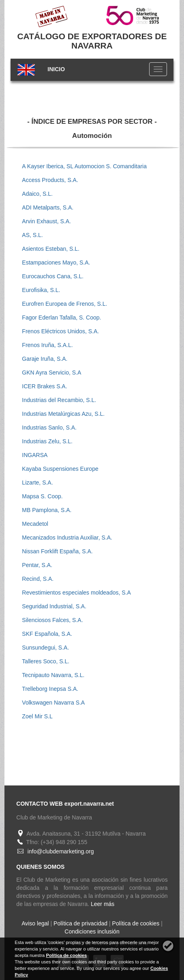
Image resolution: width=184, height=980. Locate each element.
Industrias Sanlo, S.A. (49, 428)
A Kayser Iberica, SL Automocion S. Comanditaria (84, 166)
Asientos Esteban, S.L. (51, 249)
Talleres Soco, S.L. (46, 661)
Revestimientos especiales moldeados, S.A (76, 593)
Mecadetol (35, 524)
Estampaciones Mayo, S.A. (56, 262)
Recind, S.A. (38, 579)
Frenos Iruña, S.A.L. (47, 345)
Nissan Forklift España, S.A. (57, 551)
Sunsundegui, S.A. (45, 648)
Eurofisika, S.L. (41, 290)
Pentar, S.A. (37, 565)
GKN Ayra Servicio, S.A (51, 373)
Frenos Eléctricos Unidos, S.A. (60, 331)
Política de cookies (136, 923)
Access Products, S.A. (50, 180)
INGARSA (35, 455)
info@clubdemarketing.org (61, 851)
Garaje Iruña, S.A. (45, 359)
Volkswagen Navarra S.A (53, 703)
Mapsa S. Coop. (42, 496)
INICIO (56, 69)
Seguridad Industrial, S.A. (54, 606)
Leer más (103, 904)
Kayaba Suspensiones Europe (60, 469)
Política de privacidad (80, 923)
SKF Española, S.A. (47, 634)
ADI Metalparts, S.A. (48, 207)
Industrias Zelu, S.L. (47, 441)
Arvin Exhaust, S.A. (46, 221)
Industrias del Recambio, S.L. (59, 400)
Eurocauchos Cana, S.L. (53, 276)
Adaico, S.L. (37, 194)
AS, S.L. (32, 235)
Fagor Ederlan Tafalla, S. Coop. (61, 317)
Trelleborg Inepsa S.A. (50, 689)
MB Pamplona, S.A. (47, 510)
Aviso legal (35, 923)
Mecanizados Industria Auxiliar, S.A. (67, 538)
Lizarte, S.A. (37, 483)
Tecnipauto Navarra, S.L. (53, 675)
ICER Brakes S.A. (44, 386)
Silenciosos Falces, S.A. (52, 620)
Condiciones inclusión (92, 931)
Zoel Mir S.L (37, 716)
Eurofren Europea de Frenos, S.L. (64, 304)
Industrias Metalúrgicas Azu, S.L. (63, 414)
